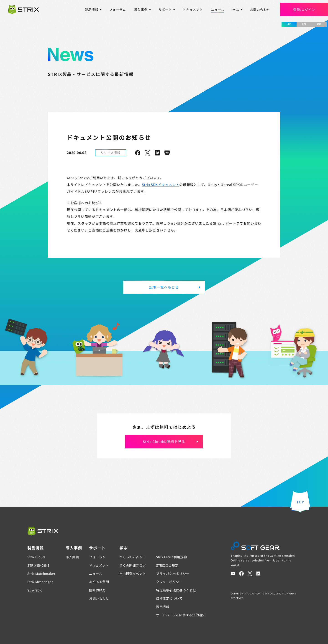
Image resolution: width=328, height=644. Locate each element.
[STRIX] (43, 531)
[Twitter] (250, 574)
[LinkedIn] (258, 574)
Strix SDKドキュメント (161, 185)
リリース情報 (111, 153)
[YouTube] (233, 574)
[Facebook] (241, 574)
